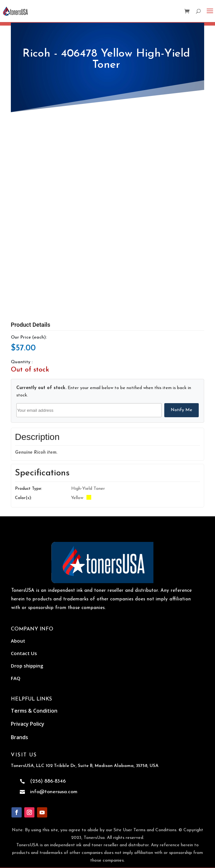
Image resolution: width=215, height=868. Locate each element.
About (18, 641)
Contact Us (24, 653)
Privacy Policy (28, 724)
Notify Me (182, 410)
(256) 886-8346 (48, 781)
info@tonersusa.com (54, 792)
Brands (19, 737)
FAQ (16, 678)
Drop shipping (27, 666)
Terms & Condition (34, 711)
